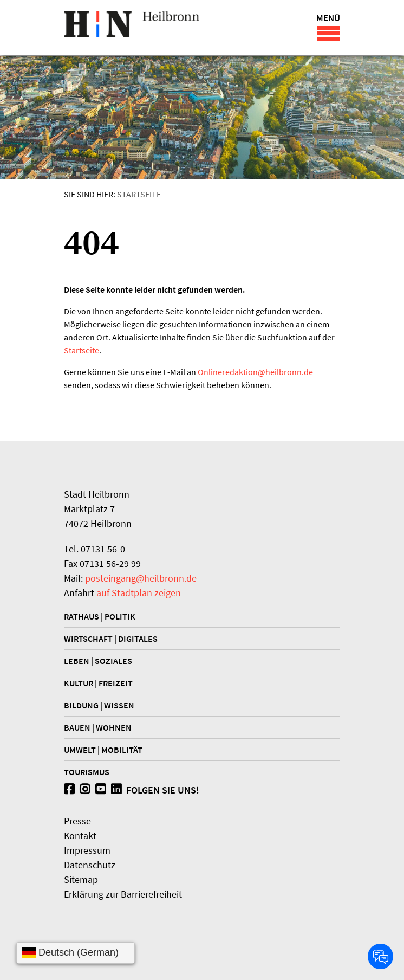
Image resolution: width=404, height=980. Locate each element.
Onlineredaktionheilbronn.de (255, 372)
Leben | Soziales (98, 661)
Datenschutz (90, 865)
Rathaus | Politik (100, 616)
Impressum (87, 850)
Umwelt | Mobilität (103, 750)
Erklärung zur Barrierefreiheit (123, 894)
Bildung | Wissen (99, 705)
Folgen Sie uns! (132, 790)
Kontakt (80, 836)
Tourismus (87, 772)
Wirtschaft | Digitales (111, 639)
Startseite (139, 194)
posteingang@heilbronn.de (141, 578)
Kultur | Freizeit (98, 683)
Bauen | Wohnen (98, 727)
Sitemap (81, 879)
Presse (77, 821)
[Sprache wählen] (76, 953)
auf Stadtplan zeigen (139, 593)
